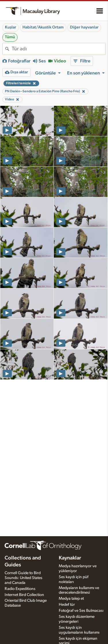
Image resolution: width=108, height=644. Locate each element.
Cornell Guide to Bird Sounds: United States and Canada (23, 578)
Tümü (10, 37)
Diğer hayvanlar (84, 27)
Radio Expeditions (20, 589)
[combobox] (59, 49)
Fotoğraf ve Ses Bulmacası (81, 611)
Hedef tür (67, 605)
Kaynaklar (70, 558)
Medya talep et (71, 599)
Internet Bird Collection (24, 595)
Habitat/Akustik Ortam (43, 27)
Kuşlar (11, 27)
